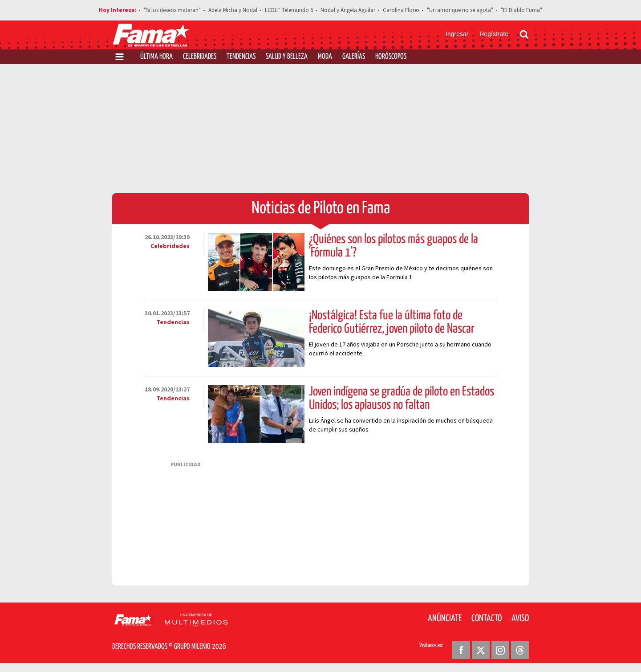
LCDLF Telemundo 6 (289, 10)
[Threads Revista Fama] (520, 650)
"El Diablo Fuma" (521, 10)
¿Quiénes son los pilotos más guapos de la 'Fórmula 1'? (394, 246)
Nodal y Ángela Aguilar (348, 10)
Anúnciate (445, 619)
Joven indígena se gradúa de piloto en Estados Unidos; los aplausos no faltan (402, 399)
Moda (325, 57)
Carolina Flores (401, 10)
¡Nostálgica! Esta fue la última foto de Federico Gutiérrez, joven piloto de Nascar (392, 322)
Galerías (354, 57)
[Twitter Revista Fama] (481, 650)
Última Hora (156, 57)
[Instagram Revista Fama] (500, 650)
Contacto (487, 619)
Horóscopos (391, 57)
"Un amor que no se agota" (460, 10)
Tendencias (241, 57)
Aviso (520, 619)
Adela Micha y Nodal (233, 10)
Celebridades (200, 57)
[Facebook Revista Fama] (461, 650)
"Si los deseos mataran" (172, 10)
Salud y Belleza (287, 57)
